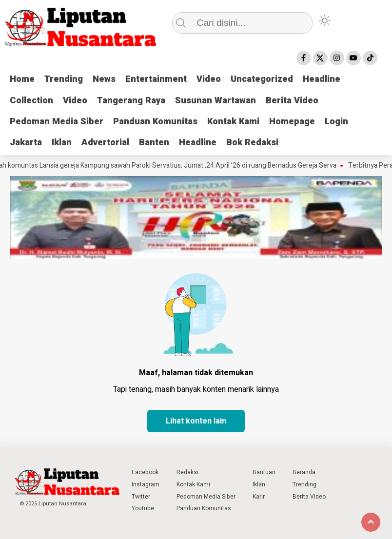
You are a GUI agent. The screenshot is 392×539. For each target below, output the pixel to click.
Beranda (304, 472)
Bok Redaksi (252, 143)
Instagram (146, 484)
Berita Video (292, 101)
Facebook (145, 472)
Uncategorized (262, 79)
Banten (154, 143)
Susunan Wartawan (216, 101)
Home (22, 79)
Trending (64, 79)
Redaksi (187, 472)
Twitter (141, 497)
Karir (259, 497)
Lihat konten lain (196, 421)
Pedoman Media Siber (57, 122)
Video (209, 79)
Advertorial (105, 143)
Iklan (62, 143)
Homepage (292, 122)
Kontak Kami (233, 122)
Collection (31, 101)
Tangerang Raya (131, 101)
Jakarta (26, 143)
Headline (322, 79)
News (104, 79)
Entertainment (156, 79)
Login (336, 122)
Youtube (143, 508)
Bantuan (264, 472)
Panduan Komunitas (155, 122)
